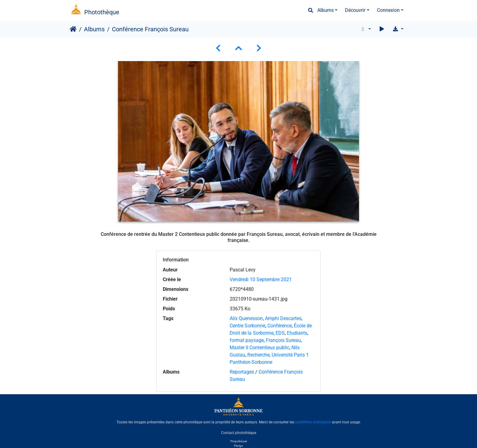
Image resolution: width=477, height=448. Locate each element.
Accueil (73, 29)
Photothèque (102, 12)
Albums (326, 10)
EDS (280, 333)
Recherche (258, 355)
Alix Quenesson (246, 318)
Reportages (242, 372)
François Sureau (283, 340)
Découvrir (355, 10)
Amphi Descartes (283, 318)
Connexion (388, 10)
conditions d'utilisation (313, 422)
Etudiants (297, 333)
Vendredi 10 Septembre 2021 (261, 279)
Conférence (280, 326)
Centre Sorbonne (247, 326)
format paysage (247, 340)
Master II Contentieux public (259, 348)
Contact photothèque (239, 432)
